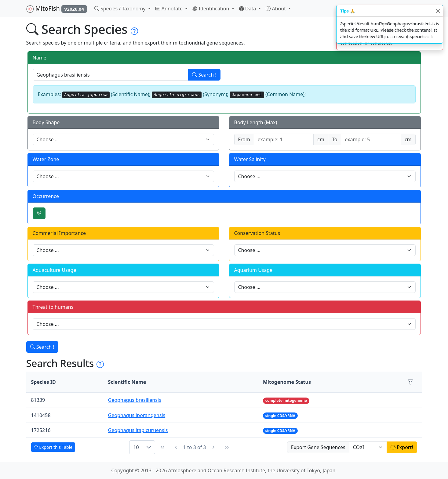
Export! (402, 447)
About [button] (276, 9)
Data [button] (248, 9)
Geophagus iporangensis (137, 415)
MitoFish (57, 9)
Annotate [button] (170, 9)
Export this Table (53, 447)
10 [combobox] (136, 447)
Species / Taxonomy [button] (121, 9)
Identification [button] (211, 9)
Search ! (204, 75)
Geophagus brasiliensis (135, 400)
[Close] (438, 11)
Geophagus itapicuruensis (138, 430)
